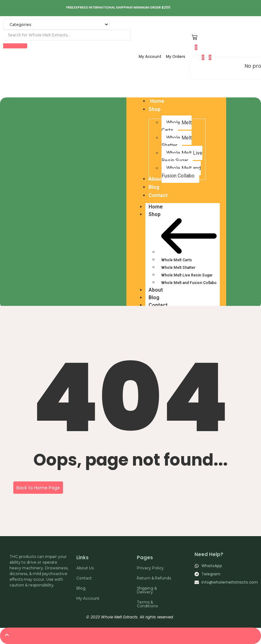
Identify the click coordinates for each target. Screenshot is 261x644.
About (156, 290)
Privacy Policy (150, 568)
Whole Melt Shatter (178, 268)
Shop (158, 214)
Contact (158, 305)
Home (156, 207)
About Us (85, 568)
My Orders (176, 56)
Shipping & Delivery (147, 590)
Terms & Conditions (147, 604)
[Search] (67, 35)
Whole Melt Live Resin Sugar (187, 275)
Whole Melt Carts (177, 260)
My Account (150, 56)
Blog (154, 297)
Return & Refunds (154, 578)
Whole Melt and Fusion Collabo (189, 283)
